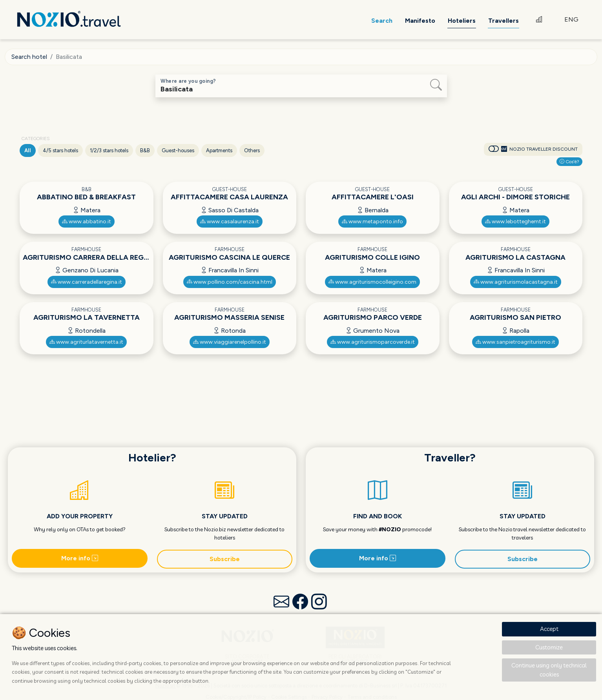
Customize (549, 647)
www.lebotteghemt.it (515, 221)
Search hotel (29, 57)
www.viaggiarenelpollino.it (230, 342)
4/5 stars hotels (60, 150)
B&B (145, 150)
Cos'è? (569, 162)
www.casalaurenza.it (230, 221)
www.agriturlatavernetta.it (86, 342)
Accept (549, 629)
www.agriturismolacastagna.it (516, 282)
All (28, 150)
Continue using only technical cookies (549, 670)
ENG (571, 19)
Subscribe (225, 559)
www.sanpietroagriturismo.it (515, 342)
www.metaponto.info (372, 221)
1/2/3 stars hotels (109, 150)
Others (252, 150)
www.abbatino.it (87, 221)
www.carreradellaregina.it (87, 282)
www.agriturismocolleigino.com (372, 282)
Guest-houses (178, 150)
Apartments (219, 150)
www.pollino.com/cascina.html (230, 282)
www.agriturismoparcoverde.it (373, 342)
